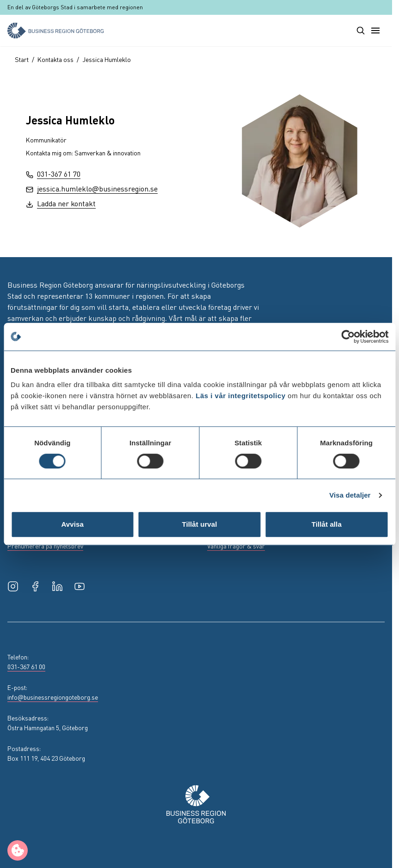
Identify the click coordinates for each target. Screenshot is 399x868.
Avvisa (72, 524)
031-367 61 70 (53, 174)
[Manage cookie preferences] (18, 850)
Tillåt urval (200, 524)
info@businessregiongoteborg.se (53, 697)
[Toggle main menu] (375, 31)
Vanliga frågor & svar (236, 546)
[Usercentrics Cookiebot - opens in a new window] (348, 337)
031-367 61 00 (26, 666)
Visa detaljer (350, 495)
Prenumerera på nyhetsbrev (45, 546)
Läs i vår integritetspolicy (240, 396)
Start (22, 59)
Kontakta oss (55, 59)
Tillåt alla (327, 524)
